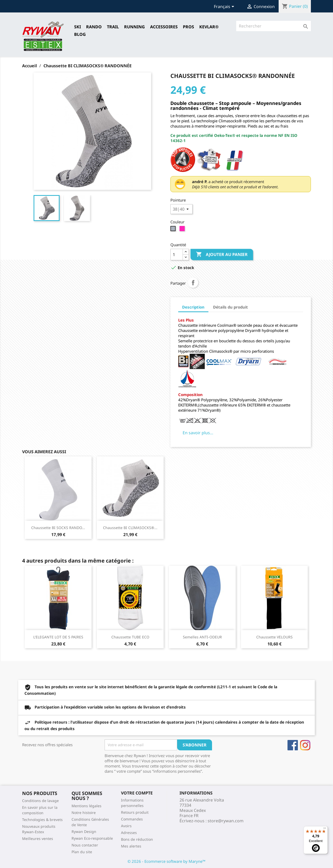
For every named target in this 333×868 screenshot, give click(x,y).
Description (193, 307)
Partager (193, 283)
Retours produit (135, 812)
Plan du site (82, 852)
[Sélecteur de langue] (225, 7)
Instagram (305, 745)
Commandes (132, 819)
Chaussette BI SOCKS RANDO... (58, 528)
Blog (80, 34)
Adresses (129, 833)
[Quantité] (177, 255)
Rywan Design (84, 832)
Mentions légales (87, 806)
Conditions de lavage (40, 801)
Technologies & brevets (42, 820)
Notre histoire (84, 813)
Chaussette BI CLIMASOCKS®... (130, 528)
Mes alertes (131, 846)
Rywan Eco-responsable (92, 838)
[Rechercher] (274, 26)
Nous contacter (85, 845)
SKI (78, 27)
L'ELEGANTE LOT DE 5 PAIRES (58, 637)
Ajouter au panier (222, 255)
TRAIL (113, 27)
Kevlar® (209, 27)
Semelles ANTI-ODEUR (202, 637)
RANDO (94, 27)
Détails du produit (230, 307)
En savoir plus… (198, 433)
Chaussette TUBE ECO (130, 637)
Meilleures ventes (38, 839)
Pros (188, 27)
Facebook (293, 745)
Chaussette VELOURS (274, 637)
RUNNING (135, 27)
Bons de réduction (137, 839)
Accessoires (164, 27)
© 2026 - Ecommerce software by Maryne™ (166, 861)
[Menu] (325, 829)
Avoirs (126, 826)
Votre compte (137, 793)
